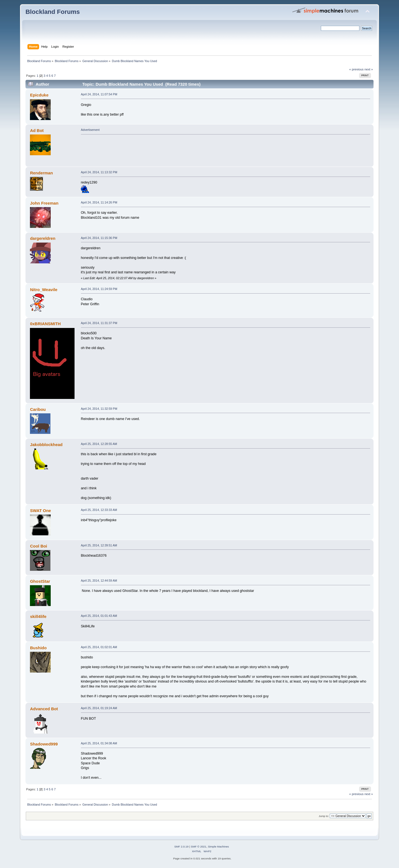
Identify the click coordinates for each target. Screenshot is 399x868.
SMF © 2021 (199, 847)
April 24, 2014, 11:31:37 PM (99, 323)
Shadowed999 (44, 744)
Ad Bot (37, 130)
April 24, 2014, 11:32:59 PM (99, 409)
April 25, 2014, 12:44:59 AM (99, 581)
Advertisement (90, 130)
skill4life (38, 616)
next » (369, 69)
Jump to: (324, 816)
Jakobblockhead (46, 445)
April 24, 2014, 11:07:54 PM (99, 94)
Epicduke (39, 95)
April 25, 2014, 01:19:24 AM (99, 708)
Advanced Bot (44, 709)
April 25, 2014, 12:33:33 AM (99, 510)
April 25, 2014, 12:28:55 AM (99, 444)
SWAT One (40, 511)
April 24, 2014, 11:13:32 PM (99, 172)
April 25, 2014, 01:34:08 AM (99, 743)
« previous (356, 69)
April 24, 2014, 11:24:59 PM (99, 289)
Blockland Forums (53, 12)
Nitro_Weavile (44, 290)
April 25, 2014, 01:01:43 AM (99, 616)
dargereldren (43, 238)
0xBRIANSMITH (45, 324)
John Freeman (44, 203)
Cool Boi (39, 546)
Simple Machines (218, 847)
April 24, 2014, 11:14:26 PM (99, 202)
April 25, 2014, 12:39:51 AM (99, 545)
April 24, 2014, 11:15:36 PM (99, 238)
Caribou (38, 409)
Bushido (38, 648)
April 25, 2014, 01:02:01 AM (99, 647)
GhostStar (40, 581)
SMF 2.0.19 (181, 847)
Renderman (41, 173)
